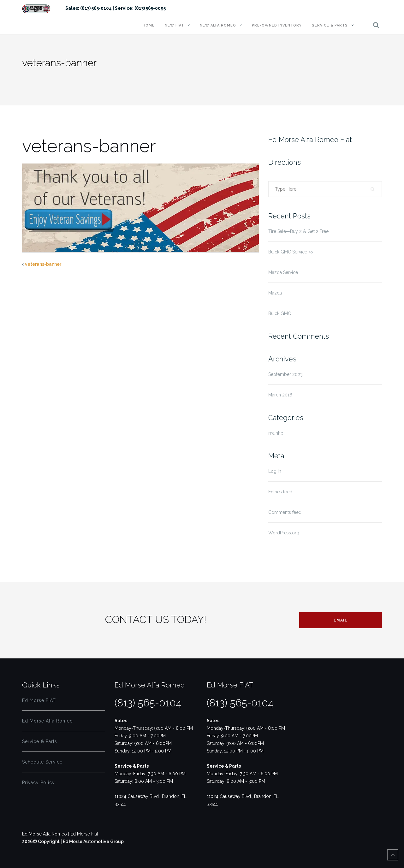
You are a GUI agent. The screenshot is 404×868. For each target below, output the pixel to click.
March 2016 (280, 395)
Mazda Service (283, 272)
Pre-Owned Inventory (277, 25)
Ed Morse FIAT (39, 700)
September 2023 (285, 374)
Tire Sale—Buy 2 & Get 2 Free (298, 231)
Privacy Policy (39, 782)
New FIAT (174, 25)
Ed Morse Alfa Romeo (48, 721)
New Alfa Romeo (218, 25)
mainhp (276, 433)
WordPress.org (284, 533)
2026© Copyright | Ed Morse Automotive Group (73, 841)
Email (341, 620)
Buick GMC (280, 313)
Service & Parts (330, 25)
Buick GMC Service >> (291, 252)
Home (149, 25)
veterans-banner (43, 264)
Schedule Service (42, 762)
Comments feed (285, 512)
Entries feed (280, 492)
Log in (275, 471)
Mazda (275, 293)
